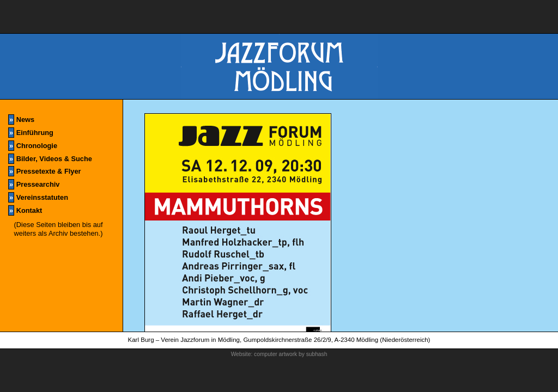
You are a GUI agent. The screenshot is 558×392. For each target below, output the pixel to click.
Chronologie (33, 146)
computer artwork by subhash (290, 354)
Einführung (31, 133)
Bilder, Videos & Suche (50, 159)
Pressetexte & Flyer (44, 171)
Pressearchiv (34, 184)
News (21, 120)
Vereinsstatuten (38, 197)
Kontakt (25, 210)
